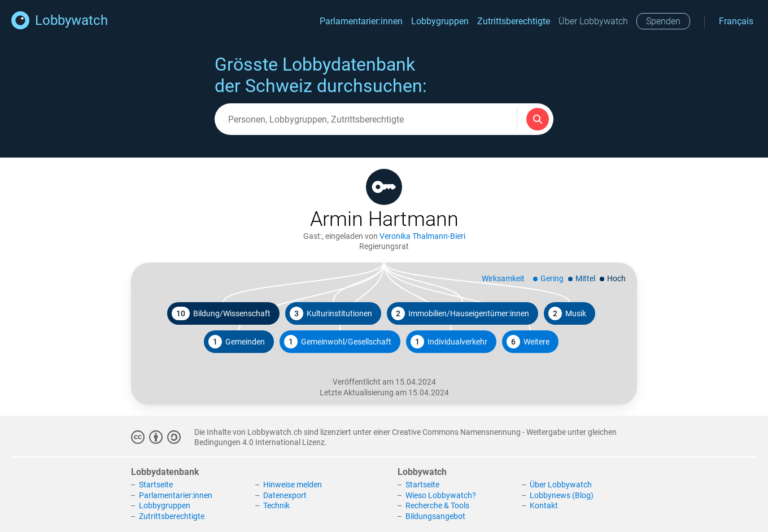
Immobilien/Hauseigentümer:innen (460, 313)
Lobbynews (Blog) (562, 495)
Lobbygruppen (440, 21)
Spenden (663, 21)
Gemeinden (237, 342)
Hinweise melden (293, 485)
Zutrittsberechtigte (514, 21)
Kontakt (544, 505)
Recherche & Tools (437, 505)
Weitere (528, 342)
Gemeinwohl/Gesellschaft (338, 342)
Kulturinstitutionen (331, 313)
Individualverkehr (449, 342)
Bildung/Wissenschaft (221, 313)
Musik (567, 313)
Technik (276, 505)
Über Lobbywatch (593, 21)
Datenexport (285, 495)
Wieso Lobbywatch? (441, 495)
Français (736, 21)
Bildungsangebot (435, 516)
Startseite (156, 485)
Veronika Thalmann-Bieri (422, 236)
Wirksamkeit (503, 278)
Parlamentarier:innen (361, 21)
